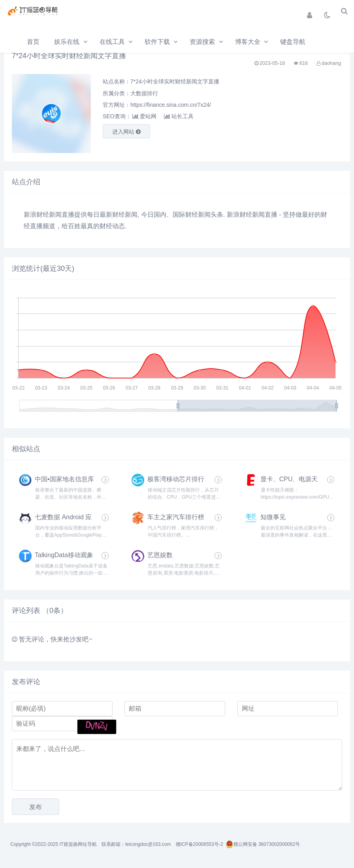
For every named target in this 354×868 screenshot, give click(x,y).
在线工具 (112, 42)
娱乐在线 (67, 42)
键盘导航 (293, 42)
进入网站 (126, 132)
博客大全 (248, 42)
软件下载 (157, 42)
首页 (33, 42)
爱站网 (144, 116)
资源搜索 (202, 42)
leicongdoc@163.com (148, 844)
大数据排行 (144, 93)
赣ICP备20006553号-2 (200, 844)
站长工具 (179, 116)
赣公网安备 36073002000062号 (263, 844)
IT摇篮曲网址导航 (78, 844)
